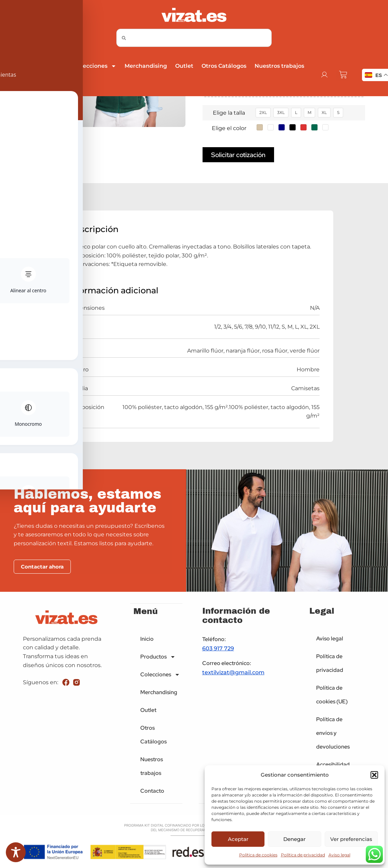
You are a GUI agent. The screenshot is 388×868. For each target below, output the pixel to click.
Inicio (12, 66)
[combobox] (194, 38)
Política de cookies (258, 855)
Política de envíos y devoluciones (333, 734)
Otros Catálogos (224, 66)
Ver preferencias (351, 839)
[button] (374, 775)
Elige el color (229, 128)
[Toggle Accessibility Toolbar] (16, 852)
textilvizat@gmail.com (233, 673)
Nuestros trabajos (279, 66)
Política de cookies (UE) (332, 696)
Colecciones (95, 66)
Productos (47, 66)
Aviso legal (339, 855)
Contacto (17, 84)
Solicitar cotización (238, 155)
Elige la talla (229, 113)
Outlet (184, 66)
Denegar (294, 839)
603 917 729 (218, 649)
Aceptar (238, 839)
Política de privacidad (303, 855)
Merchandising (146, 66)
